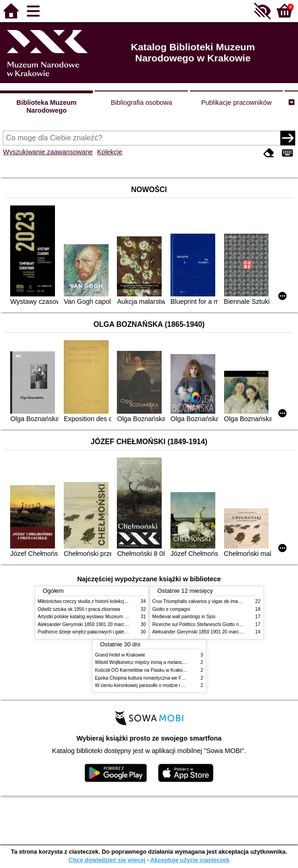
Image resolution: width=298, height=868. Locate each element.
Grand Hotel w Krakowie (120, 655)
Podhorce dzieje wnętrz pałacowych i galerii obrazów (92, 632)
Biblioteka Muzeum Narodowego (47, 106)
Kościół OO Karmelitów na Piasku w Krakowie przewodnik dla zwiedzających (174, 670)
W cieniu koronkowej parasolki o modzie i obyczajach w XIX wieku (163, 685)
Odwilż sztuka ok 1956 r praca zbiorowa (79, 609)
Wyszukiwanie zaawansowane (48, 152)
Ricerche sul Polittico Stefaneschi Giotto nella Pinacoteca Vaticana (221, 624)
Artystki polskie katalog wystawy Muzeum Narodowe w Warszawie (106, 617)
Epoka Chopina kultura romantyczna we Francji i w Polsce (155, 678)
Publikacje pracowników (236, 102)
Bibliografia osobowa (142, 102)
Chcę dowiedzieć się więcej (107, 860)
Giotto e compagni (171, 609)
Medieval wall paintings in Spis (184, 617)
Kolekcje (109, 152)
